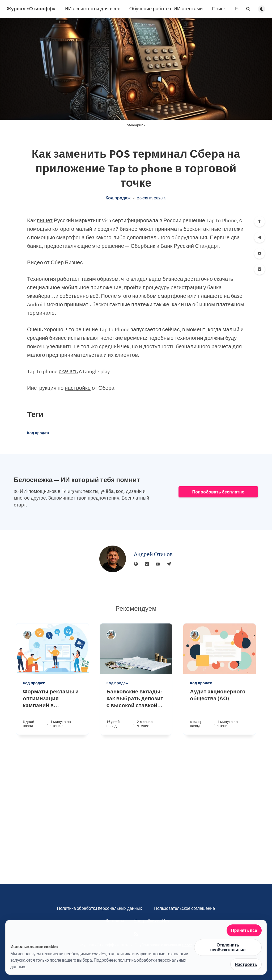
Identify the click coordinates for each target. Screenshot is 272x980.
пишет (45, 220)
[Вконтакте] (260, 269)
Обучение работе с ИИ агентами (166, 9)
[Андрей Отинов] (113, 559)
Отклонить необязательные (228, 947)
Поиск (219, 9)
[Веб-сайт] (136, 564)
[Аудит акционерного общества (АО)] (220, 711)
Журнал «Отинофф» (31, 9)
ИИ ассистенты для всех (92, 9)
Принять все (244, 930)
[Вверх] (260, 221)
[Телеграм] (260, 237)
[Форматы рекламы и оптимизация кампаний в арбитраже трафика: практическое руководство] (52, 711)
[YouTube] (260, 253)
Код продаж (118, 198)
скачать (68, 371)
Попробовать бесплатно (218, 492)
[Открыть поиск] (248, 9)
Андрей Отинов (153, 554)
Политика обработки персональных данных (99, 908)
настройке (78, 388)
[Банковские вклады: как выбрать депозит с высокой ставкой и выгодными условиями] (136, 711)
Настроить (246, 964)
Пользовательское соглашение (184, 908)
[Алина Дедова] (27, 635)
